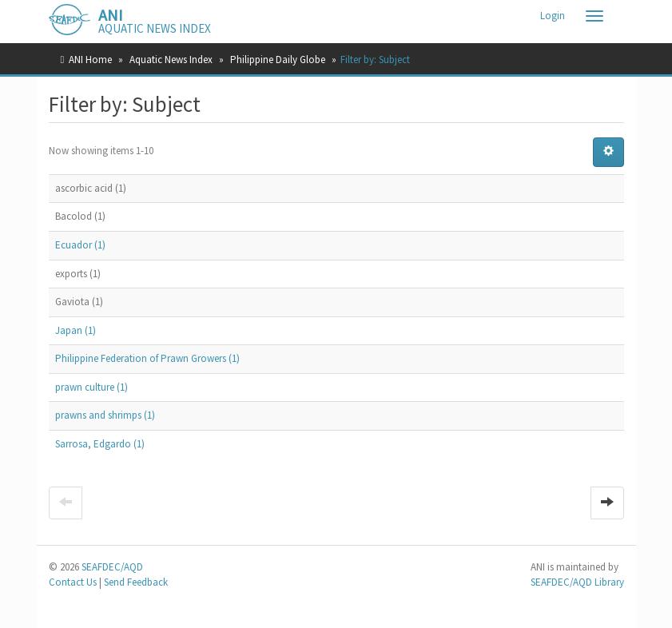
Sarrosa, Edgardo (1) (100, 444)
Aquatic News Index (171, 60)
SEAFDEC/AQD (112, 567)
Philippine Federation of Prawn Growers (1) (147, 358)
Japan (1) (76, 330)
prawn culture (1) (91, 387)
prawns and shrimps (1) (105, 415)
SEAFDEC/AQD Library (577, 582)
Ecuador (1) (80, 245)
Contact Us (73, 582)
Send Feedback (136, 582)
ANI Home (90, 60)
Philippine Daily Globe (278, 60)
